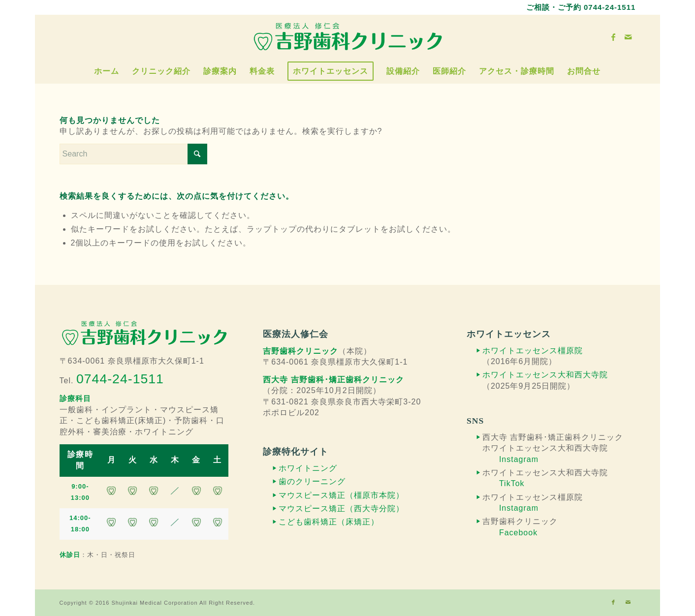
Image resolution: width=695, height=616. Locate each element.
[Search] (133, 154)
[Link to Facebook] (613, 37)
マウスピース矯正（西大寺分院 (337, 508)
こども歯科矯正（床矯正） (329, 522)
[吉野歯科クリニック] (347, 37)
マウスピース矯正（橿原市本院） (341, 495)
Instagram (519, 459)
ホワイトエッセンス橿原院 (533, 351)
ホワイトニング (308, 468)
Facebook (518, 533)
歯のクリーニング (312, 481)
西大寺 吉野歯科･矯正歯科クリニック (333, 380)
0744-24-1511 (610, 7)
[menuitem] (107, 71)
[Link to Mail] (628, 37)
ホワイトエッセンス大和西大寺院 (545, 375)
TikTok (512, 483)
